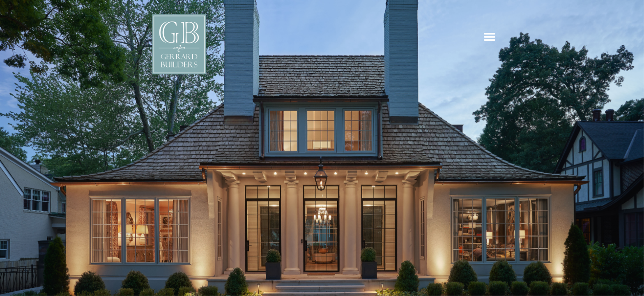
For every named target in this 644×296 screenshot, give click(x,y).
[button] (490, 37)
